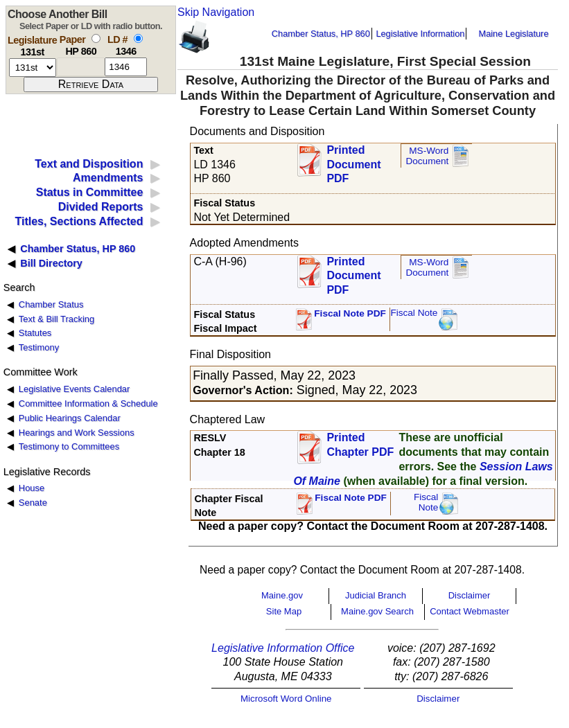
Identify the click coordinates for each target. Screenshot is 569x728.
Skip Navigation (216, 12)
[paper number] (81, 67)
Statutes (35, 333)
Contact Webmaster (470, 611)
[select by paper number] (96, 38)
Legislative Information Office (283, 648)
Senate (33, 503)
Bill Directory (51, 263)
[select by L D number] (138, 38)
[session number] (33, 68)
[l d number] (126, 67)
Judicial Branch (376, 595)
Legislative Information (420, 34)
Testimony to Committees (69, 446)
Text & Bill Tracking (56, 319)
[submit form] (91, 85)
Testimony (39, 347)
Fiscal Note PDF (350, 313)
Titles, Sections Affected (79, 221)
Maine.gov (282, 595)
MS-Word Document (427, 156)
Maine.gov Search (377, 611)
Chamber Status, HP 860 (321, 34)
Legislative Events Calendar (75, 389)
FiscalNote (426, 503)
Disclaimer (470, 595)
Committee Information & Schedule (88, 403)
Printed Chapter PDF (360, 445)
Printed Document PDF (353, 160)
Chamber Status (51, 304)
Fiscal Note (414, 313)
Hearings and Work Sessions (77, 433)
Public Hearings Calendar (70, 418)
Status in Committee (90, 192)
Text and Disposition (89, 164)
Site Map (284, 611)
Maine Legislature (513, 34)
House (32, 488)
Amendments (108, 178)
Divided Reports (101, 207)
